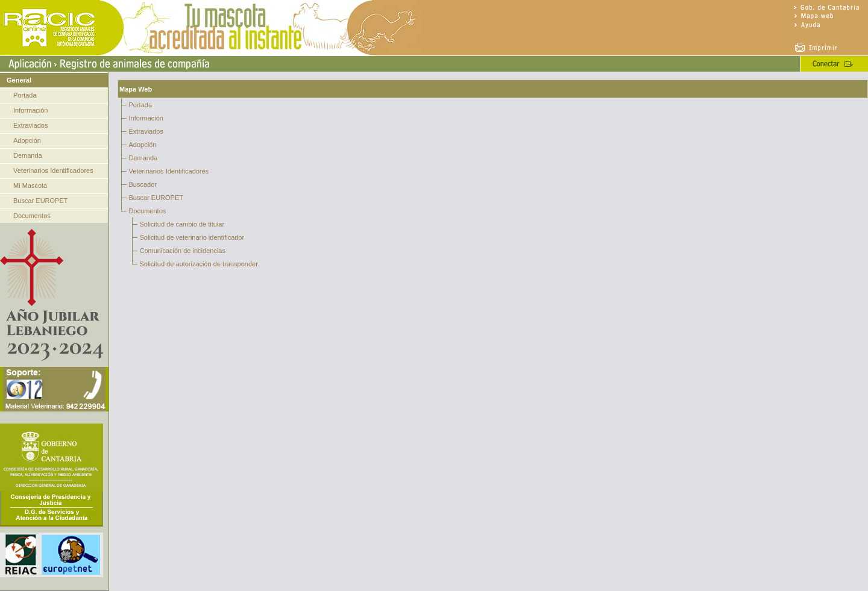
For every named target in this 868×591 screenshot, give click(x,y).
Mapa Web (136, 89)
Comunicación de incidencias (183, 251)
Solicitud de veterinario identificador (192, 237)
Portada (25, 95)
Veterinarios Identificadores (53, 170)
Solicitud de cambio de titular (182, 224)
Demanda (28, 155)
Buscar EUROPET (40, 201)
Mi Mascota (30, 186)
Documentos (32, 216)
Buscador (143, 184)
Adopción (27, 140)
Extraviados (30, 125)
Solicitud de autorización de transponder (199, 264)
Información (30, 110)
